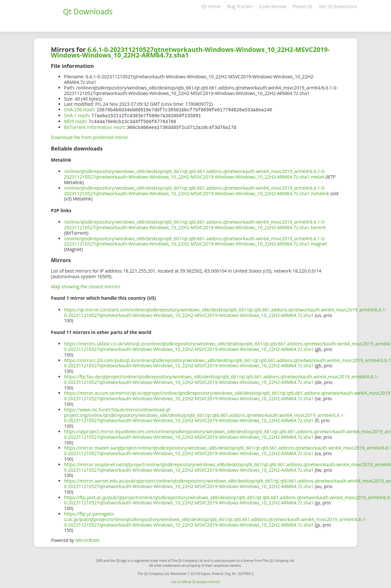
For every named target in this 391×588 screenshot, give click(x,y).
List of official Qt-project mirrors (196, 580)
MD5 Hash (75, 121)
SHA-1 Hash (76, 115)
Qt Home (211, 6)
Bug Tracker (240, 6)
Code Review (273, 6)
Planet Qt (303, 6)
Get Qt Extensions (338, 6)
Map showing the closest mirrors (86, 285)
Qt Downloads (88, 11)
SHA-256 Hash (79, 110)
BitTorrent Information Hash (94, 126)
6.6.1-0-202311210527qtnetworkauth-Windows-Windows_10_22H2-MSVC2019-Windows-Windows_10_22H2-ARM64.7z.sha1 (190, 52)
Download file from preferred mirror (90, 136)
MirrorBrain (87, 539)
